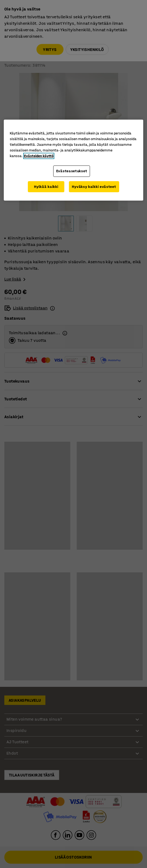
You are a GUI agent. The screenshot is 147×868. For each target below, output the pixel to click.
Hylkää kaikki (46, 187)
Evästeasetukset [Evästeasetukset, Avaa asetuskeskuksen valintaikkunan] (72, 171)
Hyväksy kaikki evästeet (94, 187)
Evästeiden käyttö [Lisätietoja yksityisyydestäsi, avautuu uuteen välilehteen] (39, 156)
